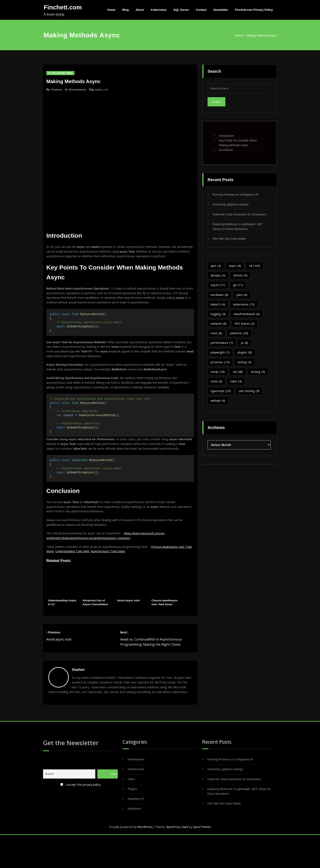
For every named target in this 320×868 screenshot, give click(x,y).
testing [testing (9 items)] (260, 375)
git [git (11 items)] (239, 286)
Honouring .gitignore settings (232, 205)
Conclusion (226, 150)
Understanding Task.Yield (81, 577)
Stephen (57, 89)
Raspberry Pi (137, 831)
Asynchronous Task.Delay (118, 577)
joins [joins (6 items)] (243, 296)
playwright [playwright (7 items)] (220, 355)
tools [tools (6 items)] (217, 385)
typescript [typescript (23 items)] (221, 394)
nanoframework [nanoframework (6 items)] (247, 316)
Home (112, 10)
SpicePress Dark (178, 860)
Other (132, 811)
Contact (201, 10)
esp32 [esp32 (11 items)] (218, 286)
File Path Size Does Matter (231, 240)
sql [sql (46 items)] (239, 375)
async (100, 89)
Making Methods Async (261, 35)
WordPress (144, 860)
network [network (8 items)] (219, 326)
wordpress (135, 841)
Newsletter (221, 10)
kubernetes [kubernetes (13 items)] (245, 306)
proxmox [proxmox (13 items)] (220, 365)
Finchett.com (63, 7)
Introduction (226, 136)
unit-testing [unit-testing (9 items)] (250, 394)
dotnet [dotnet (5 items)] (241, 277)
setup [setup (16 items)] (218, 375)
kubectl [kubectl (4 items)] (218, 306)
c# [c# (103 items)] (256, 267)
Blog (126, 10)
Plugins (133, 821)
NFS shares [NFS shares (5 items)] (246, 326)
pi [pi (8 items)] (245, 345)
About (140, 10)
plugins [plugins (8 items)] (246, 355)
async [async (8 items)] (236, 267)
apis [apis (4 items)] (216, 267)
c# (108, 89)
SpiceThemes (204, 860)
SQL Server (181, 10)
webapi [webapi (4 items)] (218, 404)
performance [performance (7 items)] (222, 345)
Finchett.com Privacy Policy (254, 10)
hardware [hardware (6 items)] (220, 296)
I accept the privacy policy (83, 816)
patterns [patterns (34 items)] (240, 335)
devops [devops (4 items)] (218, 277)
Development (78, 89)
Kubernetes (159, 10)
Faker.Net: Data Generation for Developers (242, 215)
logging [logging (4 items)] (218, 316)
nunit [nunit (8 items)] (216, 335)
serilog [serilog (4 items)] (245, 365)
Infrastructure (137, 801)
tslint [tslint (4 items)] (237, 385)
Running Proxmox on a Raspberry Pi (237, 195)
